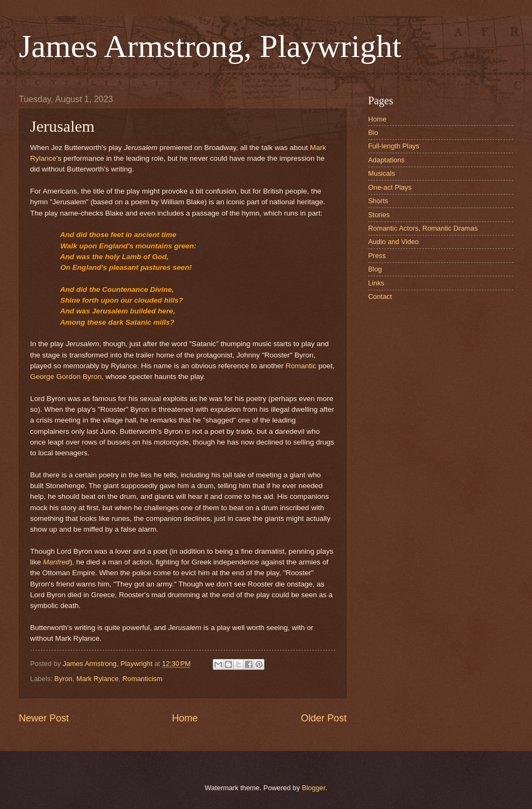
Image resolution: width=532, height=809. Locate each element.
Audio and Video (393, 242)
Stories (379, 215)
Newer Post (44, 718)
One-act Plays (390, 187)
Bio (373, 133)
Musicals (382, 173)
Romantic (301, 366)
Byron (63, 679)
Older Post (324, 718)
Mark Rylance (98, 679)
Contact (380, 296)
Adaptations (386, 160)
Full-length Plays (394, 146)
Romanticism (142, 679)
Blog (375, 269)
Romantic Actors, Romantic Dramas (423, 228)
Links (376, 283)
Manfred (56, 562)
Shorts (378, 201)
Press (377, 256)
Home (185, 718)
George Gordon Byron (66, 377)
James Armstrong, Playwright (210, 46)
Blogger (314, 788)
